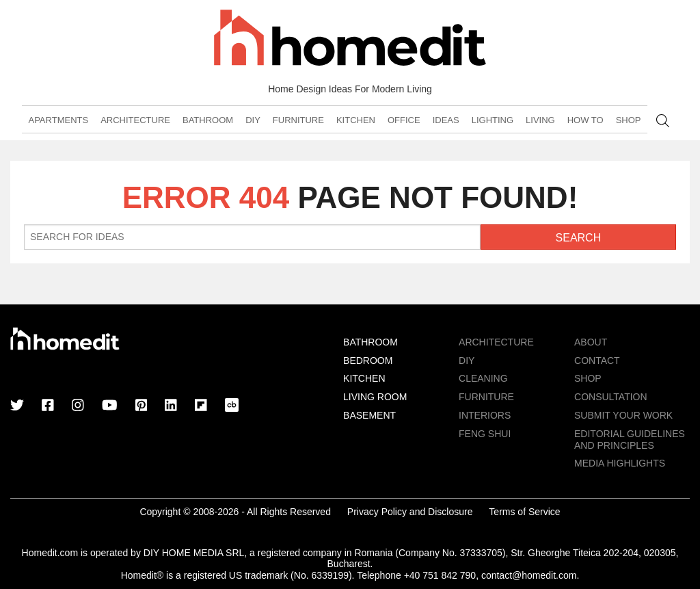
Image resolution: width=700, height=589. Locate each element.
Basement (369, 415)
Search (663, 121)
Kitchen (356, 120)
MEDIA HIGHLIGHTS (620, 463)
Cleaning (483, 378)
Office (404, 120)
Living (540, 120)
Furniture (298, 120)
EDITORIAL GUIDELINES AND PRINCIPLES (630, 440)
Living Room (375, 397)
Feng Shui (485, 434)
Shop (629, 120)
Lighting (493, 120)
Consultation (611, 397)
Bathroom (208, 120)
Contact (597, 361)
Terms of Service (524, 512)
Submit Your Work (623, 415)
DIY (253, 120)
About (591, 342)
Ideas (446, 120)
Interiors (485, 415)
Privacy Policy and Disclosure (410, 512)
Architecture (135, 120)
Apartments (58, 120)
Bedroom (368, 361)
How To (585, 120)
